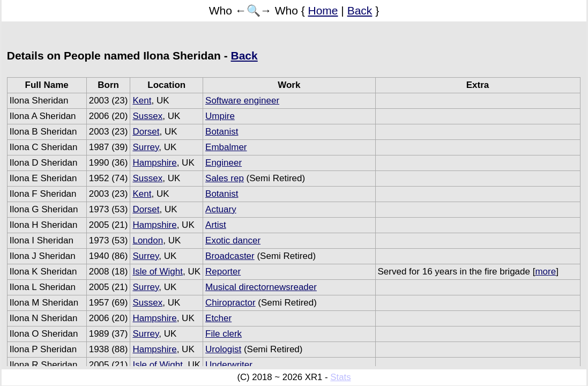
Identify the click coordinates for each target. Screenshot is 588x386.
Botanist (222, 132)
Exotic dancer (233, 240)
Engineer (224, 163)
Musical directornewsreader (261, 287)
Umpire (220, 116)
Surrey (146, 147)
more (545, 272)
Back (360, 10)
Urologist (223, 349)
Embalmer (226, 147)
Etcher (218, 318)
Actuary (221, 209)
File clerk (224, 334)
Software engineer (242, 101)
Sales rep (225, 178)
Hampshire (154, 163)
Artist (216, 225)
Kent (142, 101)
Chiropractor (230, 303)
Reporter (223, 272)
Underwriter (229, 365)
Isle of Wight (158, 272)
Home (323, 10)
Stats (340, 377)
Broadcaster (230, 256)
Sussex (147, 116)
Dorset (146, 132)
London (148, 240)
